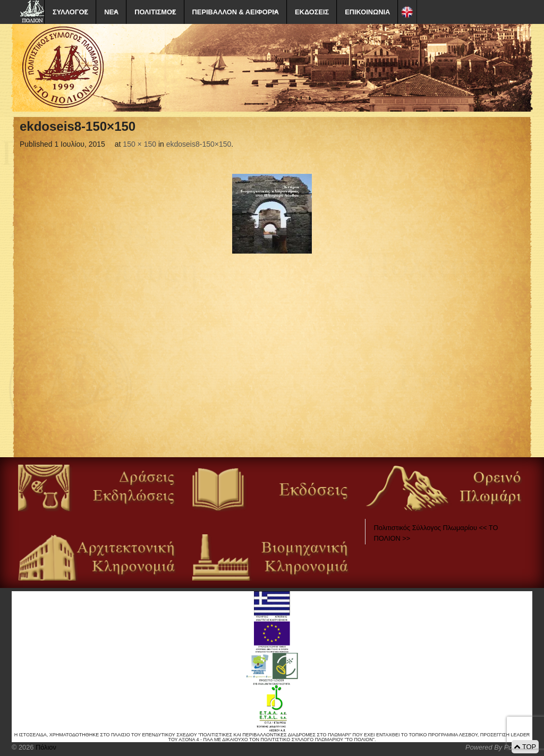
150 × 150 (139, 144)
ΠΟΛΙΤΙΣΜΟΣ (155, 12)
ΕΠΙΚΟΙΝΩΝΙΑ (367, 12)
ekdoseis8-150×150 (199, 144)
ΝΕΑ (111, 12)
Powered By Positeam (499, 747)
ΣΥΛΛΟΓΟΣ (70, 12)
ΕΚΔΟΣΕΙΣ (312, 12)
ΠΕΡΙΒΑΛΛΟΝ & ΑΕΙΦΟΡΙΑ (236, 12)
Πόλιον (45, 747)
